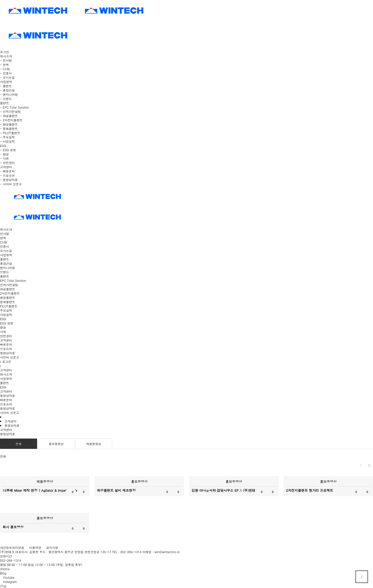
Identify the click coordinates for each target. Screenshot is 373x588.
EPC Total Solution (13, 280)
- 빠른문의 (7, 171)
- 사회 (4, 158)
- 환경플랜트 (9, 124)
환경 (3, 327)
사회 (3, 332)
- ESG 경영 (8, 150)
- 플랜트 (6, 86)
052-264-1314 (11, 560)
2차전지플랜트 (10, 293)
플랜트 (5, 259)
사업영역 (6, 255)
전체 (19, 444)
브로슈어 (6, 349)
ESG (3, 319)
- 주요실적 (7, 137)
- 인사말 (6, 60)
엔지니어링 (8, 268)
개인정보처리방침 (12, 548)
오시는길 (6, 251)
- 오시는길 (7, 77)
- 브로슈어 (7, 175)
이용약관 (35, 548)
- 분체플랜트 (9, 129)
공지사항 (52, 548)
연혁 (3, 238)
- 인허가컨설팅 (10, 111)
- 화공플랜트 (9, 116)
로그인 (5, 52)
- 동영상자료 (9, 180)
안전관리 (6, 336)
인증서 (5, 246)
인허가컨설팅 (9, 285)
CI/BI (4, 242)
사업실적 (6, 315)
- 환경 (4, 154)
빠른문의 (6, 344)
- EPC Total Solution (15, 107)
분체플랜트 (8, 302)
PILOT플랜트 (9, 306)
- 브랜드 (6, 99)
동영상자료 (8, 353)
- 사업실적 (7, 141)
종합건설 (6, 263)
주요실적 (6, 310)
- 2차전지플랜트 (11, 120)
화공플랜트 (8, 289)
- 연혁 (4, 65)
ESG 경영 (7, 323)
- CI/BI (5, 69)
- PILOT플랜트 (10, 133)
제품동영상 (94, 444)
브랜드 (5, 272)
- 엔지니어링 (9, 94)
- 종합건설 (7, 90)
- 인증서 (6, 73)
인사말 (5, 234)
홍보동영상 (56, 444)
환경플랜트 (8, 298)
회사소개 (6, 229)
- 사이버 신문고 (11, 184)
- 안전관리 (7, 163)
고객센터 (6, 340)
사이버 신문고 (10, 357)
